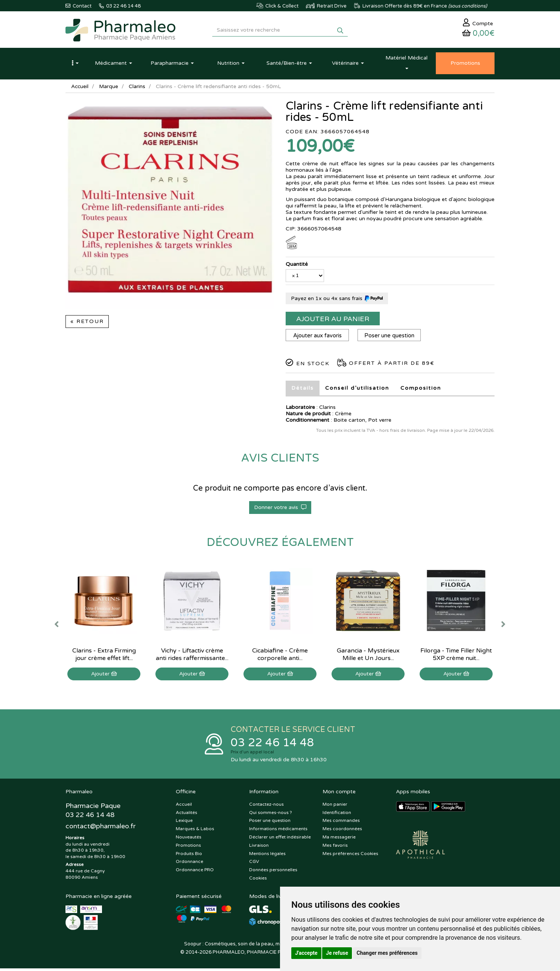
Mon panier (335, 807)
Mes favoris (335, 848)
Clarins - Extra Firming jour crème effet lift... (104, 656)
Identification (337, 815)
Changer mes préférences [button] (387, 953)
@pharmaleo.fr (101, 829)
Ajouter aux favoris (318, 337)
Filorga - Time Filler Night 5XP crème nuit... (456, 656)
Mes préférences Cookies (350, 856)
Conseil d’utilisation (357, 390)
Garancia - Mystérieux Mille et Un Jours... (368, 656)
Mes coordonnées (342, 831)
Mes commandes (341, 823)
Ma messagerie (339, 840)
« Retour (87, 323)
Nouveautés (189, 840)
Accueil (80, 88)
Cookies (258, 881)
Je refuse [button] (337, 953)
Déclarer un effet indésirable (280, 840)
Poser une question (391, 337)
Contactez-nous (266, 807)
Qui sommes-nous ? (271, 815)
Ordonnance (189, 864)
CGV (254, 864)
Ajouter (104, 676)
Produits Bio (189, 856)
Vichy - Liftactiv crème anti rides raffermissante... (192, 656)
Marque (110, 88)
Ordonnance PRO (195, 872)
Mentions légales (267, 856)
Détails (303, 390)
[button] (75, 65)
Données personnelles (273, 872)
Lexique (184, 823)
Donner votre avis (280, 509)
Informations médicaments (278, 831)
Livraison (259, 848)
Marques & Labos (195, 831)
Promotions (188, 848)
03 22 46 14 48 (272, 745)
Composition (421, 390)
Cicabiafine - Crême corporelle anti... (280, 656)
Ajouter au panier (333, 321)
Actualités (186, 815)
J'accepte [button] (306, 953)
